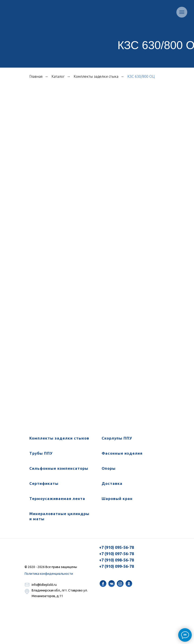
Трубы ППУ (41, 453)
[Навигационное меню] (182, 12)
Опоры (109, 468)
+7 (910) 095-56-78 (117, 547)
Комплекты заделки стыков (59, 438)
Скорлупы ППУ (117, 438)
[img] (103, 584)
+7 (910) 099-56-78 (117, 566)
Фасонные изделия (122, 453)
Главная (36, 76)
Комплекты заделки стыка (96, 76)
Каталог (58, 76)
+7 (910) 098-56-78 (117, 560)
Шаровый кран (117, 498)
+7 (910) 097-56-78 (117, 554)
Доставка (112, 483)
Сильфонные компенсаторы (59, 468)
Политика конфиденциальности (49, 574)
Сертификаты (44, 483)
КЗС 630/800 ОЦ (141, 76)
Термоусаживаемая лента (57, 498)
